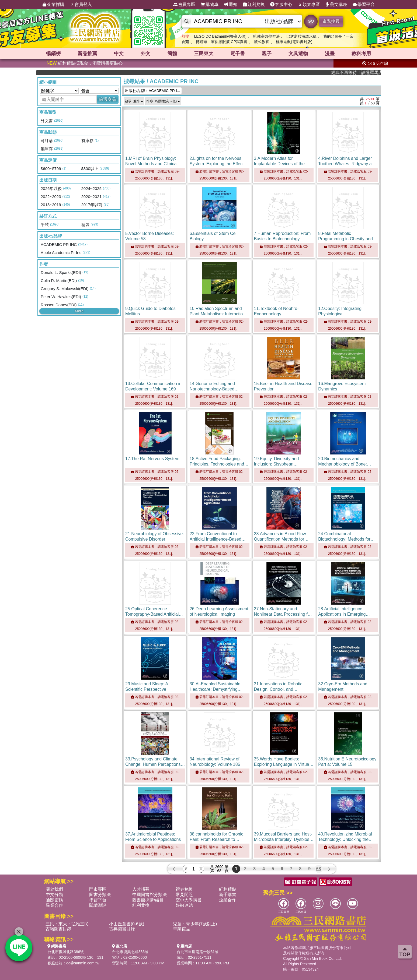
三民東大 (204, 54)
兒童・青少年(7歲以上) (195, 924)
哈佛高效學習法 (266, 36)
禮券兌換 (184, 889)
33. (155, 764)
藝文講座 (336, 5)
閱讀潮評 (98, 905)
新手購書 (228, 895)
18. (219, 464)
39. (284, 839)
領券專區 (309, 5)
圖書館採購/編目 (148, 900)
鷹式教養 (262, 42)
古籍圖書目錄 (58, 929)
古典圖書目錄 (122, 929)
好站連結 (184, 905)
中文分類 (54, 895)
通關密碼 (54, 900)
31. (278, 689)
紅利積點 (228, 889)
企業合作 (228, 900)
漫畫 (330, 54)
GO (311, 21)
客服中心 (281, 5)
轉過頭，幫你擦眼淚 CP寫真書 (222, 42)
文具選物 (298, 54)
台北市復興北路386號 (66, 952)
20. (345, 464)
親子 (267, 54)
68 (319, 869)
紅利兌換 (254, 5)
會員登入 (81, 5)
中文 (119, 54)
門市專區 (98, 889)
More (79, 311)
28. (344, 614)
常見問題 (184, 895)
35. (284, 764)
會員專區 (184, 5)
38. (216, 839)
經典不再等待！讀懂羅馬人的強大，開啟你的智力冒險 (365, 73)
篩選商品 (107, 99)
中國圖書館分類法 (150, 895)
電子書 (238, 54)
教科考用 (361, 54)
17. (152, 459)
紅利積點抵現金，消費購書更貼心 (85, 63)
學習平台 (364, 5)
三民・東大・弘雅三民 (67, 924)
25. (154, 614)
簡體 (172, 54)
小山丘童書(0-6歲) (127, 924)
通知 (231, 5)
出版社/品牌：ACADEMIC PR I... (153, 91)
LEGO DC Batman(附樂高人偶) (220, 36)
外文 (145, 54)
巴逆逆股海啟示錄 (301, 36)
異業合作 (54, 905)
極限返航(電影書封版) (294, 42)
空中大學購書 (189, 900)
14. (218, 389)
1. (154, 164)
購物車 (210, 5)
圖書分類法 (100, 895)
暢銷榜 (53, 54)
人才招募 (141, 889)
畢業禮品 (182, 929)
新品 (87, 54)
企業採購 (53, 5)
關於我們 (54, 889)
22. (218, 539)
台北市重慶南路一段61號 (198, 952)
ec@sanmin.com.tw (83, 963)
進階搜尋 (331, 21)
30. (217, 689)
